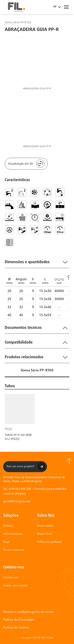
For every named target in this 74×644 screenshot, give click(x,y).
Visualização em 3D (26, 164)
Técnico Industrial (14, 550)
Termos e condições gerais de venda (28, 612)
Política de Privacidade (19, 620)
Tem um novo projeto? (26, 467)
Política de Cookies (16, 628)
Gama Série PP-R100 (18, 22)
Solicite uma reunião (15, 586)
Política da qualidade (50, 542)
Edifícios (8, 526)
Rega (6, 542)
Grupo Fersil (44, 534)
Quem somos (45, 526)
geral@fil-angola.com (17, 501)
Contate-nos (11, 578)
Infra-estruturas (13, 534)
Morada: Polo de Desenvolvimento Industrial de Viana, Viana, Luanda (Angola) (34, 479)
